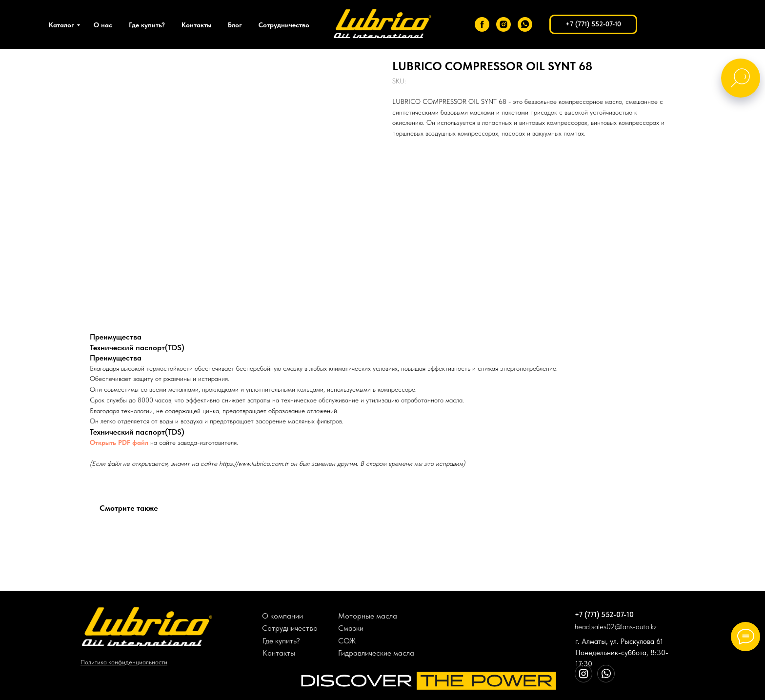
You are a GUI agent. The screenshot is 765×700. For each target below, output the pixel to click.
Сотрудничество (284, 25)
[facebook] (482, 24)
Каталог (61, 25)
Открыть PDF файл (119, 442)
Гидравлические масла (376, 653)
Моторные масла (368, 616)
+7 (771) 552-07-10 (604, 615)
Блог (235, 25)
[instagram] (503, 24)
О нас (103, 25)
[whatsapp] (525, 24)
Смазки (351, 628)
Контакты (196, 25)
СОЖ (347, 641)
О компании (282, 616)
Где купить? (147, 25)
